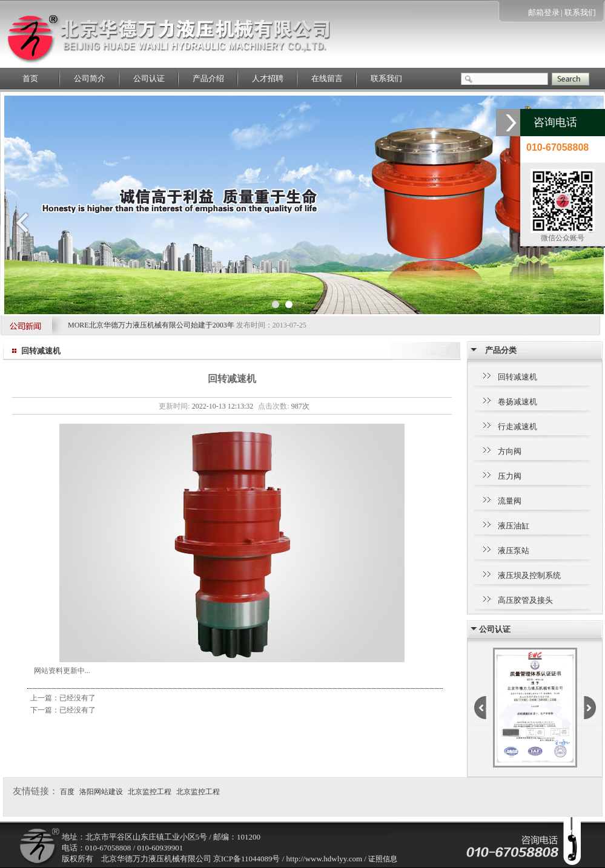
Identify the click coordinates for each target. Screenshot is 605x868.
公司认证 (149, 78)
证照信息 (383, 859)
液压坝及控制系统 (529, 575)
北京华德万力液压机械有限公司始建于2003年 (163, 325)
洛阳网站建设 (101, 792)
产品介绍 (208, 78)
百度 (67, 792)
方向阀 (510, 451)
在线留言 (327, 78)
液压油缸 (514, 526)
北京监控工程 (150, 792)
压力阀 (510, 476)
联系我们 (580, 12)
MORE (78, 325)
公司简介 (90, 78)
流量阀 (510, 501)
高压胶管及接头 (525, 600)
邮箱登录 (544, 12)
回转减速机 (517, 377)
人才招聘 (268, 78)
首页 (30, 78)
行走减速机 (517, 426)
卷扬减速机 (517, 402)
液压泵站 (514, 551)
